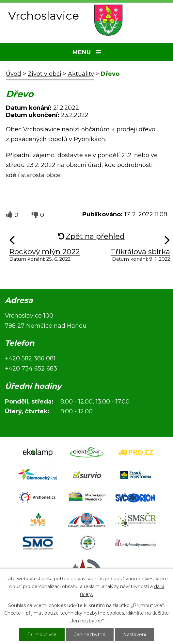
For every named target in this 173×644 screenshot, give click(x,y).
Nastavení (134, 635)
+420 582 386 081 (30, 358)
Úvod (14, 74)
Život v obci (45, 74)
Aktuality (81, 74)
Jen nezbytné (90, 635)
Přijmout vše (42, 635)
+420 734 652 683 (31, 369)
